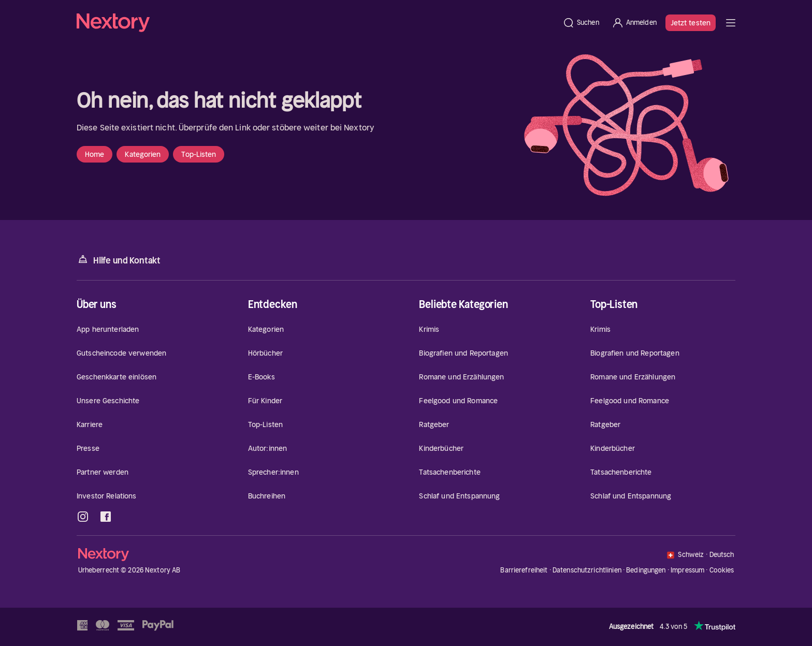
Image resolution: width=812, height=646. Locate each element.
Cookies (722, 570)
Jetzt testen (691, 23)
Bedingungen (646, 570)
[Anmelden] (634, 23)
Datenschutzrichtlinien (587, 570)
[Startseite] (316, 23)
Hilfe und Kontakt (119, 260)
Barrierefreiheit (524, 570)
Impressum (687, 570)
